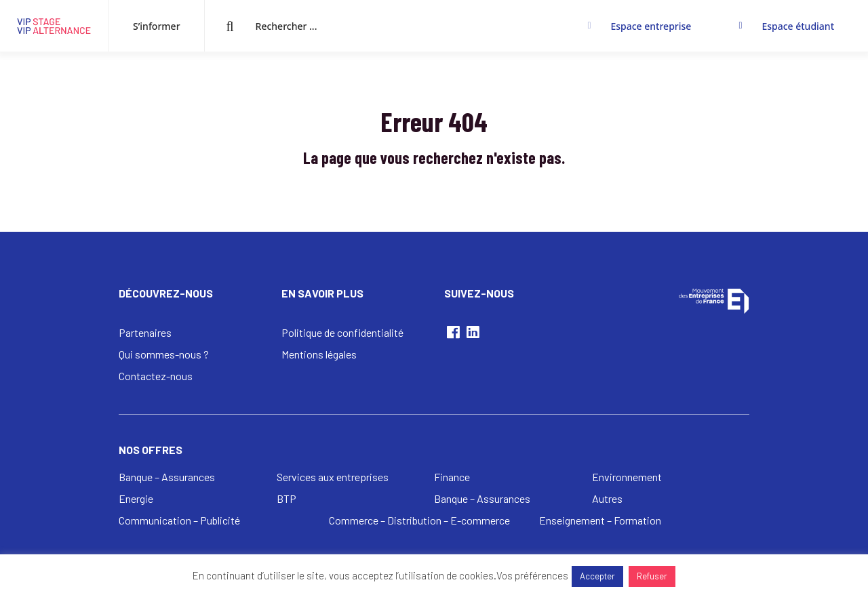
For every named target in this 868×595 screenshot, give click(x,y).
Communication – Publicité (179, 520)
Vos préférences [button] (532, 575)
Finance (452, 477)
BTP (287, 498)
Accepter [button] (597, 576)
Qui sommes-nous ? (164, 354)
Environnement (627, 477)
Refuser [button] (652, 576)
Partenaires (145, 332)
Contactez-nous (156, 376)
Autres (607, 498)
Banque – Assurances (167, 477)
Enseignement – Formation (600, 520)
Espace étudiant (798, 26)
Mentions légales (319, 354)
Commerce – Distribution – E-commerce (419, 520)
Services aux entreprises (333, 477)
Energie (136, 498)
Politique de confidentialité (342, 332)
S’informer (157, 26)
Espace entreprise (651, 26)
